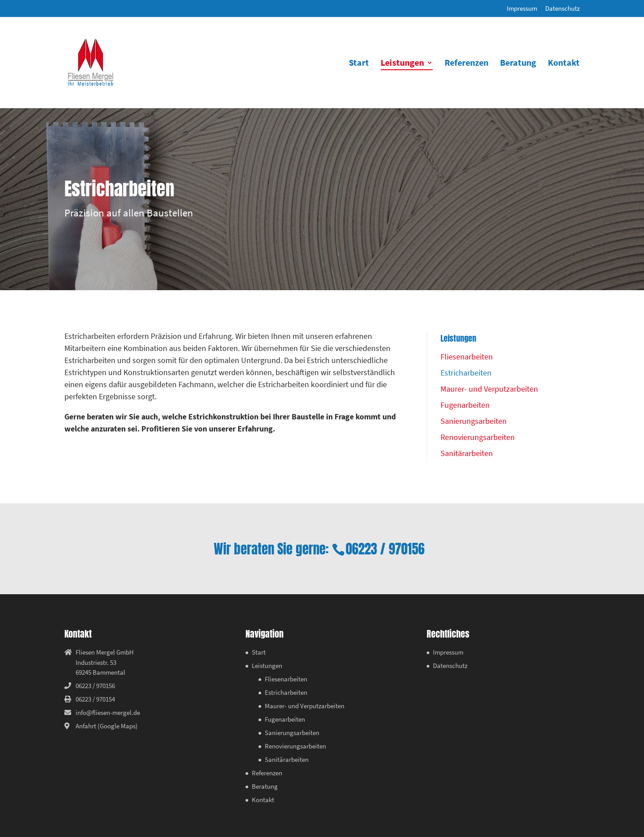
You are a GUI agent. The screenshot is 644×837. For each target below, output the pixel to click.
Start (359, 64)
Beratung (518, 64)
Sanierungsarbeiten (474, 421)
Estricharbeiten (466, 373)
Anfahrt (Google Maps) (107, 726)
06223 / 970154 (95, 699)
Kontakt (564, 64)
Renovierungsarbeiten (478, 437)
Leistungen (402, 64)
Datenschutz (562, 9)
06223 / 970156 (385, 549)
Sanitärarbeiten (467, 453)
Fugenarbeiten (465, 405)
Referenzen (466, 64)
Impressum (522, 9)
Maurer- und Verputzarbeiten (489, 389)
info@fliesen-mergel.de (108, 712)
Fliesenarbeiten (467, 357)
